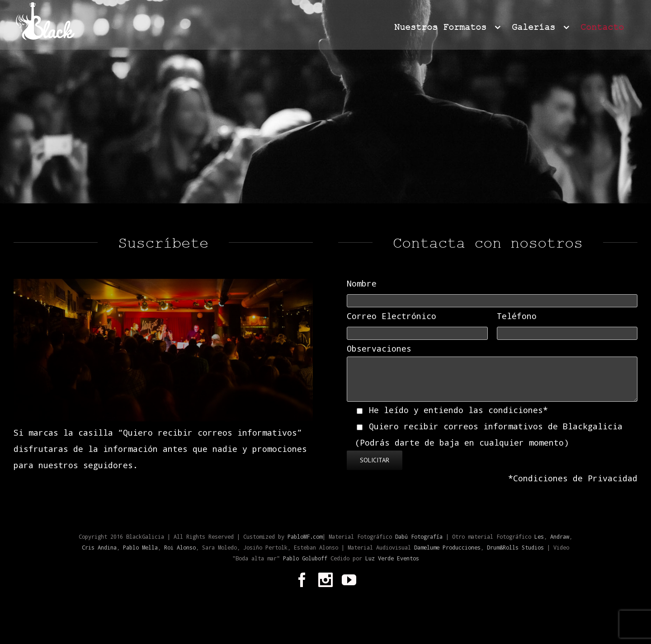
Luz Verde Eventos (392, 558)
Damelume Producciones (447, 547)
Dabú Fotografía (419, 536)
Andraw (560, 536)
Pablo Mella (140, 547)
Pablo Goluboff (307, 558)
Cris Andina (99, 547)
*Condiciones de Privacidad (573, 478)
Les (539, 536)
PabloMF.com (305, 536)
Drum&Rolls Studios (515, 547)
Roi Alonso (180, 547)
